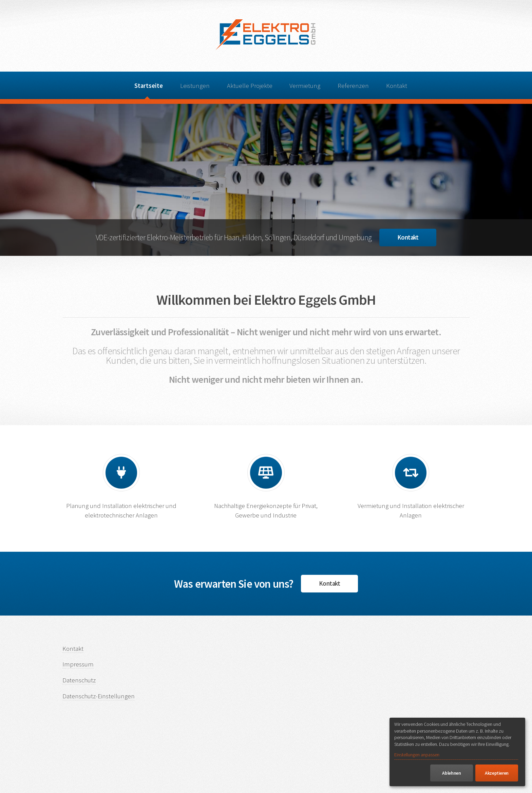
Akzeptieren (497, 773)
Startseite (149, 86)
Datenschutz (79, 680)
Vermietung (305, 86)
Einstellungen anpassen (417, 755)
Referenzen (353, 86)
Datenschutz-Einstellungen (99, 696)
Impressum (78, 664)
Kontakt (397, 86)
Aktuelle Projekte (250, 86)
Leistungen (195, 86)
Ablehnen (451, 773)
